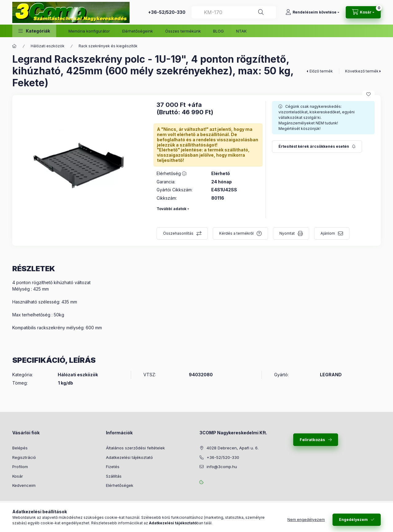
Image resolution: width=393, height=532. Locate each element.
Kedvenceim (24, 485)
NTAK (241, 31)
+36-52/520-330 (167, 12)
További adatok (171, 209)
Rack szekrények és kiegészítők (108, 46)
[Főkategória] (14, 46)
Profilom (20, 467)
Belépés (20, 448)
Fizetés (113, 467)
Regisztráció (24, 457)
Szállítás (114, 476)
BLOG (218, 31)
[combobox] (234, 12)
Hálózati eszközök (48, 46)
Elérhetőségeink (138, 31)
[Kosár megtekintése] (363, 12)
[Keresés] (261, 12)
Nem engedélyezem (306, 520)
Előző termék (321, 71)
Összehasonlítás (178, 233)
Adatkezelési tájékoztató (129, 457)
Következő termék (362, 71)
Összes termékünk (183, 31)
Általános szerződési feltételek (135, 448)
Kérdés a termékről (236, 233)
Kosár (18, 476)
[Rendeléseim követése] (312, 12)
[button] (34, 31)
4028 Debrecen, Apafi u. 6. (233, 448)
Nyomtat (287, 233)
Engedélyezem (353, 520)
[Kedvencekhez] (368, 94)
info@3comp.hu (222, 467)
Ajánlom (328, 233)
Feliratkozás (312, 440)
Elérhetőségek (120, 485)
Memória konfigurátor (89, 31)
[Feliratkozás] (317, 147)
